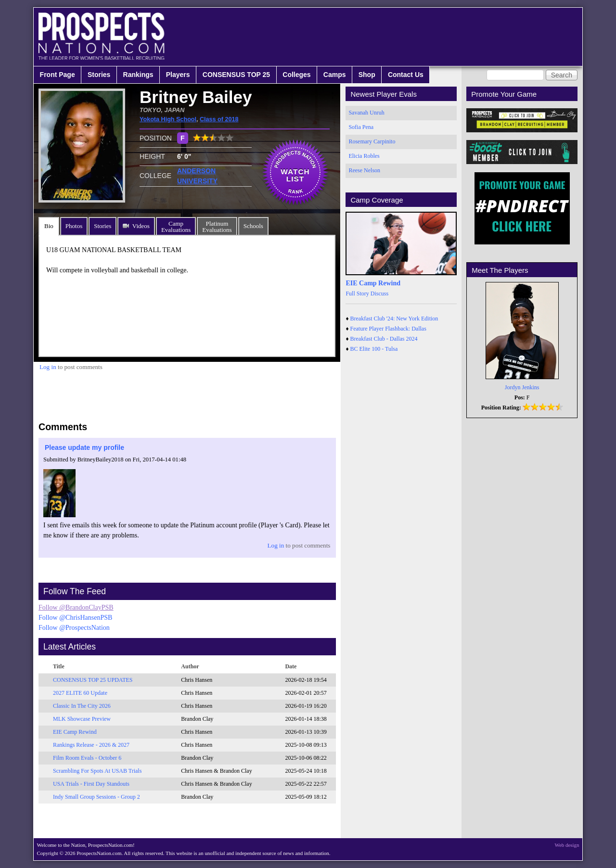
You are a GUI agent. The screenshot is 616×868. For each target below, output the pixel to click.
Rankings (138, 75)
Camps (335, 75)
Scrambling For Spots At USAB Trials (97, 771)
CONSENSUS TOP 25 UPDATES (93, 680)
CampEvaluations (176, 227)
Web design (567, 845)
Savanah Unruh (366, 113)
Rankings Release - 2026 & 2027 (91, 745)
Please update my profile (84, 447)
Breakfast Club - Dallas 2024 (384, 339)
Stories (99, 75)
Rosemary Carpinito (372, 141)
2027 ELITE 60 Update (80, 693)
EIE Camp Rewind (75, 732)
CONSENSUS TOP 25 (236, 75)
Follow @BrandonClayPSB (76, 607)
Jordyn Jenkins (522, 387)
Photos (74, 226)
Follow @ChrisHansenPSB (75, 618)
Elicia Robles (364, 156)
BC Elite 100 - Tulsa (374, 349)
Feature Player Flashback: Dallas (388, 329)
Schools (253, 226)
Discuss (379, 294)
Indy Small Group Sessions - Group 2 (96, 797)
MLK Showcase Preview (82, 719)
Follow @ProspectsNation (74, 628)
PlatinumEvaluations (217, 227)
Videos (141, 226)
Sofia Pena (361, 127)
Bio (49, 226)
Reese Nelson (364, 170)
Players (178, 75)
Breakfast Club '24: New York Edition (394, 319)
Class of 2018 (219, 119)
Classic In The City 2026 (82, 706)
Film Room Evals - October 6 (87, 758)
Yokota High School (168, 119)
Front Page (58, 75)
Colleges (296, 75)
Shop (367, 75)
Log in (48, 367)
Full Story (357, 294)
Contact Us (406, 75)
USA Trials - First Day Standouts (91, 784)
